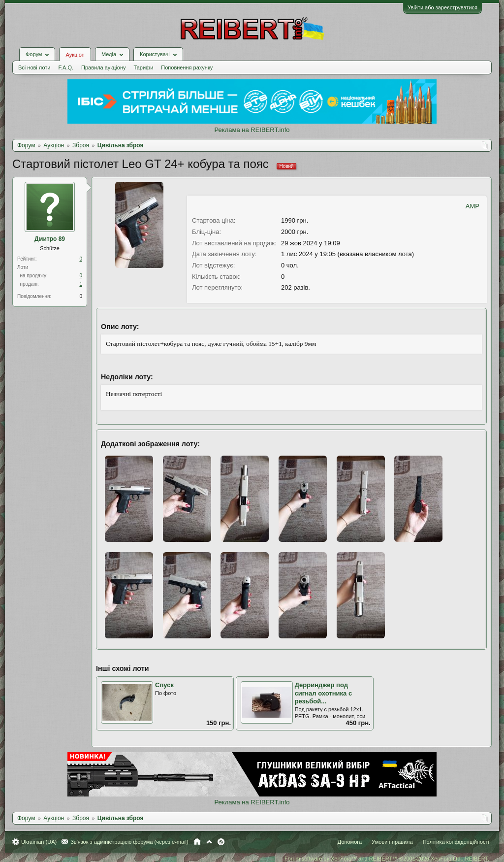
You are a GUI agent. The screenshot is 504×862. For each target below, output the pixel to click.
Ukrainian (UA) (39, 842)
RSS (221, 842)
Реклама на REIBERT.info (252, 130)
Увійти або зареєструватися (442, 7)
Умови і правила (392, 842)
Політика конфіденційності (456, 842)
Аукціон (75, 55)
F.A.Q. (66, 67)
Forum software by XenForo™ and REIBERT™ (387, 859)
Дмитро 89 (50, 239)
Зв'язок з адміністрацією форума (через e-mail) (129, 842)
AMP (472, 206)
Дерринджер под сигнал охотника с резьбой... (324, 693)
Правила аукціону (103, 67)
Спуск (164, 685)
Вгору (209, 842)
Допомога (350, 842)
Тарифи (144, 67)
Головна (197, 842)
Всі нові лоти (34, 67)
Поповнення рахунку (187, 67)
